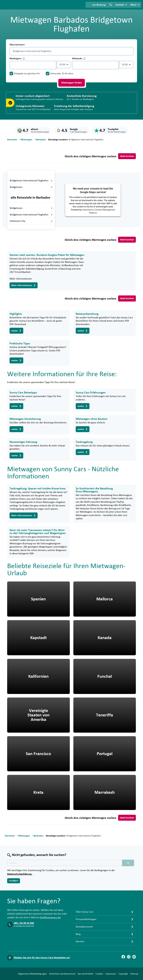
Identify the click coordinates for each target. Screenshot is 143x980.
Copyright (110, 975)
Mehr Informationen (24, 285)
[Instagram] (129, 951)
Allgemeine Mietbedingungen (19, 975)
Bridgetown (31, 187)
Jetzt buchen (127, 156)
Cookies (86, 975)
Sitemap (121, 975)
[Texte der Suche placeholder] (65, 858)
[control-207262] (33, 65)
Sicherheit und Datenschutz (49, 975)
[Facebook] (123, 951)
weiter (16, 331)
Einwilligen (14, 875)
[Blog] (134, 951)
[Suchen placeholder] (128, 858)
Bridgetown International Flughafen (31, 181)
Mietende (79, 59)
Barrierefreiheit (72, 975)
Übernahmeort (17, 45)
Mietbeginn (17, 59)
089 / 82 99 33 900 (24, 918)
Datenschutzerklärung (20, 869)
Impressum (98, 975)
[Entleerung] (130, 51)
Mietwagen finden (72, 83)
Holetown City (31, 221)
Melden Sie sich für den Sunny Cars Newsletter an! (42, 952)
